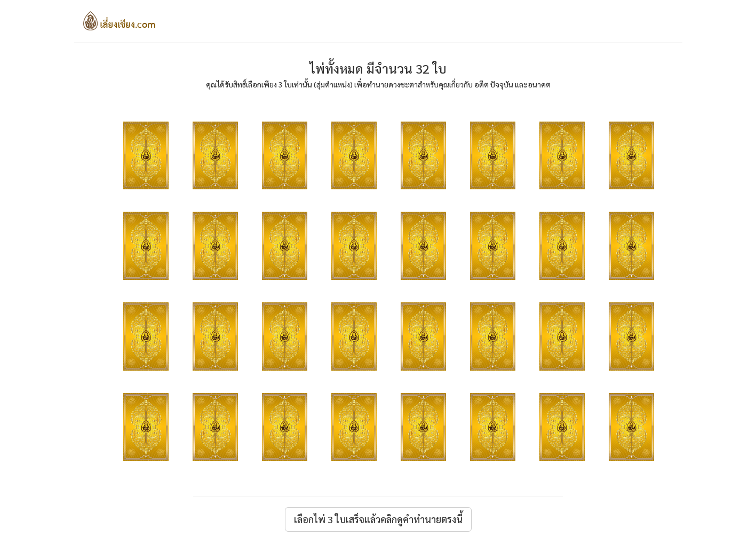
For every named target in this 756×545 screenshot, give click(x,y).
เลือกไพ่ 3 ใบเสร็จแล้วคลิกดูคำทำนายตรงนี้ (378, 519)
